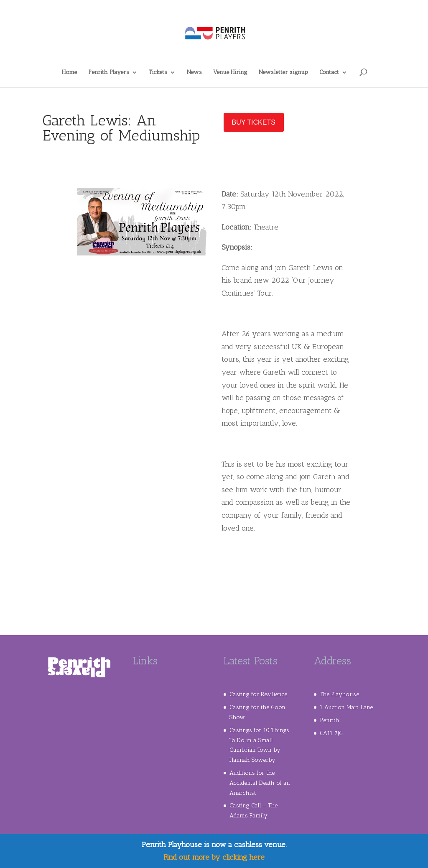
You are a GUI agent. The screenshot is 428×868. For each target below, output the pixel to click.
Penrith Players (109, 73)
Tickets (158, 73)
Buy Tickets (254, 122)
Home (69, 73)
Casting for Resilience (258, 694)
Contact (329, 73)
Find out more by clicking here (214, 857)
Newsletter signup (283, 73)
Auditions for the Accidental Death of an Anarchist (260, 783)
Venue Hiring (230, 73)
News (194, 73)
